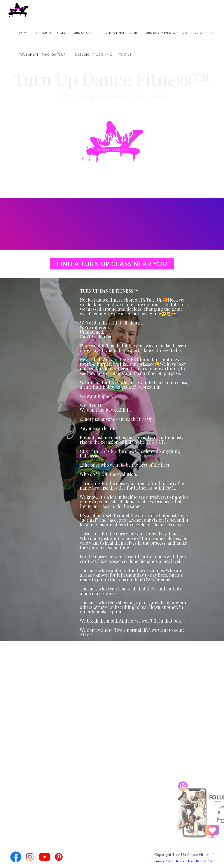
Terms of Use (184, 861)
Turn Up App (82, 33)
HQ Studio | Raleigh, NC (92, 55)
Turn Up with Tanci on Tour (42, 55)
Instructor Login (50, 33)
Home (24, 33)
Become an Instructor (118, 33)
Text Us (125, 55)
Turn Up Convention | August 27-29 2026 (178, 33)
